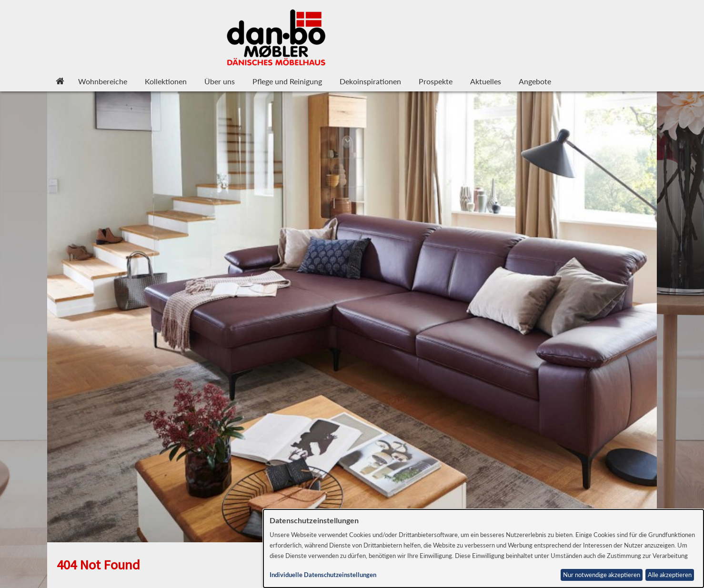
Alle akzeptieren (670, 575)
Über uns (220, 81)
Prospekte (436, 81)
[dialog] (483, 548)
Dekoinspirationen (370, 81)
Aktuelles (486, 81)
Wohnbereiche (103, 81)
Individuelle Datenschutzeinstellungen (323, 575)
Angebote (535, 81)
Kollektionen (166, 81)
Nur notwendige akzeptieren (602, 575)
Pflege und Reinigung (287, 81)
